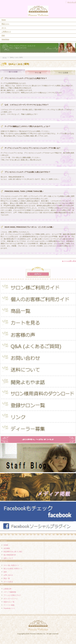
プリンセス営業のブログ (12, 595)
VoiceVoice (5, 39)
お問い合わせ (8, 575)
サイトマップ (72, 2)
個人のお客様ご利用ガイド (13, 569)
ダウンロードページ (11, 599)
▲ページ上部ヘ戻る (69, 261)
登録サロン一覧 (9, 602)
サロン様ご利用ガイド (11, 565)
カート (4, 28)
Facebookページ (9, 608)
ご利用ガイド (6, 32)
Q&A (3, 35)
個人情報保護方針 (10, 555)
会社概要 (7, 548)
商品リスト (5, 24)
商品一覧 (7, 578)
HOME (6, 545)
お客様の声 (7, 589)
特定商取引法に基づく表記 (13, 552)
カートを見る (8, 582)
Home (4, 20)
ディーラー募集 (9, 605)
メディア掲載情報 (10, 592)
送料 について (8, 558)
